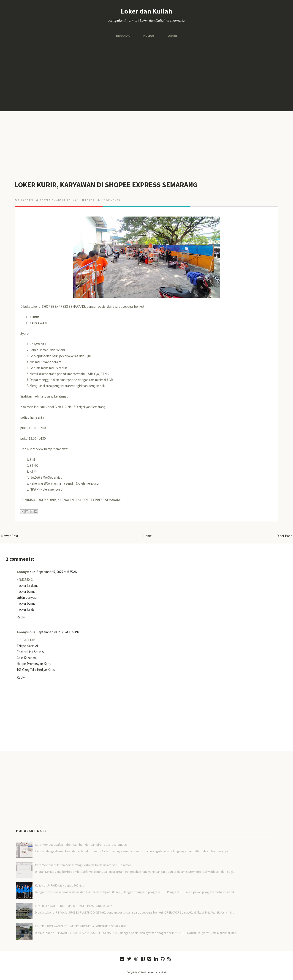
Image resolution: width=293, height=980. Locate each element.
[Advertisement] (146, 75)
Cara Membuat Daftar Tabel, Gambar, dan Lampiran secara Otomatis (81, 845)
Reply (21, 617)
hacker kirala (26, 609)
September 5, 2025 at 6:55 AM (57, 572)
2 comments (111, 200)
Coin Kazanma (27, 658)
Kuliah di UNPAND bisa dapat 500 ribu (60, 885)
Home (148, 536)
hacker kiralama (28, 586)
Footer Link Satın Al (31, 652)
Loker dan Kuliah (146, 11)
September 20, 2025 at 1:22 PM (58, 632)
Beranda (123, 36)
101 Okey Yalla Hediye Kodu (36, 670)
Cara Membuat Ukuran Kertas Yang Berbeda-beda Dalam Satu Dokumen (83, 865)
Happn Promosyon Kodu (34, 664)
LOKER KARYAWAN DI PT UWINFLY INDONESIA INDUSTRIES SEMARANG (81, 926)
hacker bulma (26, 592)
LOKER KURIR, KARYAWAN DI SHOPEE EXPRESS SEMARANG (106, 185)
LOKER (90, 200)
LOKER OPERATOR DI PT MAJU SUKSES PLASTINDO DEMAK (74, 906)
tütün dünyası (27, 597)
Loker (172, 36)
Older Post (284, 536)
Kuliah (149, 36)
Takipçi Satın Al (27, 646)
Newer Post (10, 536)
